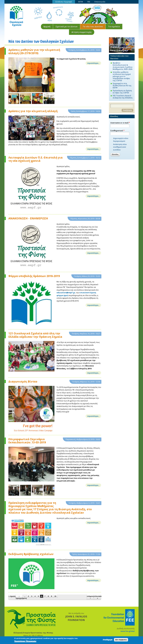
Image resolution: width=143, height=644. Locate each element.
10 (55, 596)
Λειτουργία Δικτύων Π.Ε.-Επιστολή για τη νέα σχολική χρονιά (35, 159)
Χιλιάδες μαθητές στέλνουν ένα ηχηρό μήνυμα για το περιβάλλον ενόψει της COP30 (122, 76)
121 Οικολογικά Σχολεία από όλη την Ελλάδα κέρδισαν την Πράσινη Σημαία (35, 335)
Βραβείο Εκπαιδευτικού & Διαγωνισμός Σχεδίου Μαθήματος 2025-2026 (123, 66)
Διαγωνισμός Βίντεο (23, 381)
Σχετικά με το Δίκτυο (67, 27)
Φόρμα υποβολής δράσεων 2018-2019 (34, 276)
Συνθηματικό (117, 131)
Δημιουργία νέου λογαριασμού (121, 140)
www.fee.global (128, 631)
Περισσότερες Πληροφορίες (25, 642)
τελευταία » (97, 597)
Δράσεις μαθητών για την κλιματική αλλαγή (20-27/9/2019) (34, 51)
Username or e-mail (120, 123)
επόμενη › (90, 597)
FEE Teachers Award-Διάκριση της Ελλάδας (123, 97)
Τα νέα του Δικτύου (93, 27)
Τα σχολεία (114, 27)
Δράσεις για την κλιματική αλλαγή (33, 111)
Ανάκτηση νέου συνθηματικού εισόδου (120, 147)
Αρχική (47, 27)
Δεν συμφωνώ (121, 640)
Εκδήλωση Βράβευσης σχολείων (31, 554)
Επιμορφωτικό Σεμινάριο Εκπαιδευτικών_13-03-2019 (27, 441)
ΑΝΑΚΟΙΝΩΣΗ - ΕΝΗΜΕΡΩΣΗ (28, 218)
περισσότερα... (93, 63)
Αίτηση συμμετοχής (82, 32)
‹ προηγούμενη (19, 597)
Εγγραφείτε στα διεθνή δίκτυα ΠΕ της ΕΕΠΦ (122, 85)
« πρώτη (12, 596)
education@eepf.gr (66, 293)
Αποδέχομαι (108, 640)
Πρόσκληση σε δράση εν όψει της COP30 (122, 92)
